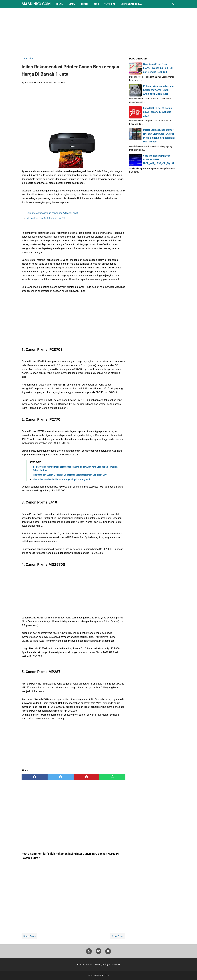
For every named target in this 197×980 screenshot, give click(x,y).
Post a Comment (57, 83)
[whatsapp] (112, 777)
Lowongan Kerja (131, 4)
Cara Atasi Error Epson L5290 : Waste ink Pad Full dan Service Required (158, 68)
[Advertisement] (98, 32)
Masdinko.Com (36, 4)
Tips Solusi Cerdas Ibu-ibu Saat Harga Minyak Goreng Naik (61, 479)
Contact (89, 964)
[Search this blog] (174, 4)
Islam (60, 4)
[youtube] (108, 952)
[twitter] (61, 777)
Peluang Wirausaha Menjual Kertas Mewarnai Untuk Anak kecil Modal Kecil (159, 90)
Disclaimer (116, 964)
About (79, 964)
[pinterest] (87, 777)
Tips (96, 4)
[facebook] (35, 777)
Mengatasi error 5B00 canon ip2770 (46, 218)
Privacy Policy (102, 964)
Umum (72, 4)
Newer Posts (29, 936)
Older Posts (118, 936)
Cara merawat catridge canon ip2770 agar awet (52, 213)
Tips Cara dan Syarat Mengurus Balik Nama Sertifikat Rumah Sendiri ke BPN (70, 475)
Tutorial (110, 4)
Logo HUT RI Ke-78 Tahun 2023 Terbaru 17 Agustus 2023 (158, 112)
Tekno (85, 4)
